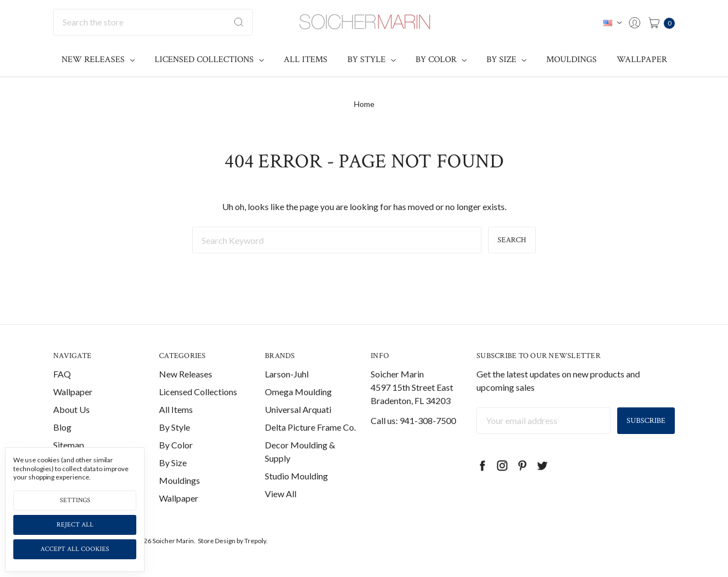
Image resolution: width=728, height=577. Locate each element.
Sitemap (69, 445)
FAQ (62, 374)
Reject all (75, 525)
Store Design (217, 541)
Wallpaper (642, 60)
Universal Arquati (298, 409)
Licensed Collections (209, 60)
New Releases (98, 60)
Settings (75, 500)
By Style (371, 60)
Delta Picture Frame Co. (310, 427)
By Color (441, 60)
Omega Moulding (298, 392)
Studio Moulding (296, 476)
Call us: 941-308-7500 (413, 420)
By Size (506, 60)
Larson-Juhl (287, 374)
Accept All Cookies (75, 549)
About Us (71, 409)
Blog (62, 427)
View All (281, 494)
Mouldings (571, 60)
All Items (306, 60)
